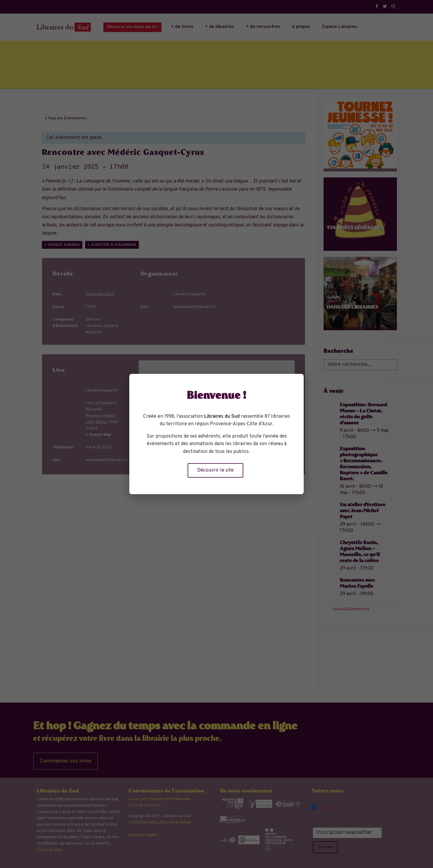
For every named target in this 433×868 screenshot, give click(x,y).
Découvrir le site (215, 470)
